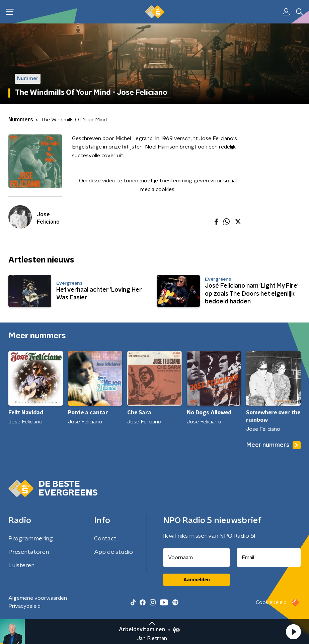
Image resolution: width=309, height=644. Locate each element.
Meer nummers (274, 445)
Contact (105, 539)
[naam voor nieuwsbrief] (197, 558)
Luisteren (21, 566)
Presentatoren (29, 552)
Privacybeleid (24, 606)
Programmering (31, 539)
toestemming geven (184, 181)
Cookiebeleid (271, 602)
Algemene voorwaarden (38, 598)
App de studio (113, 552)
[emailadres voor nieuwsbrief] (269, 558)
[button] (293, 632)
